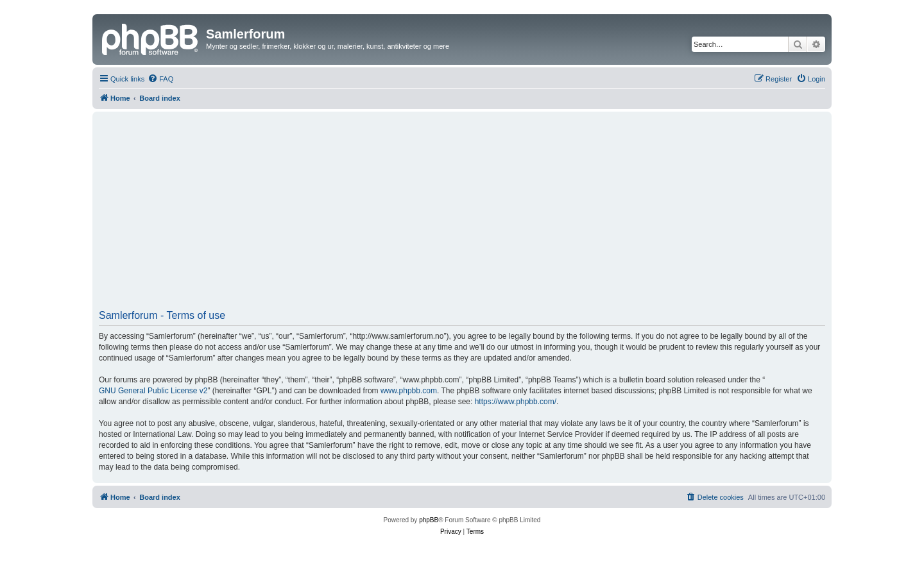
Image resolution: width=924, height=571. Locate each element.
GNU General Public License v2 (153, 391)
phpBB (429, 520)
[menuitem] (160, 79)
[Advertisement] (462, 215)
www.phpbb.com (409, 391)
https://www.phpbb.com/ (516, 402)
